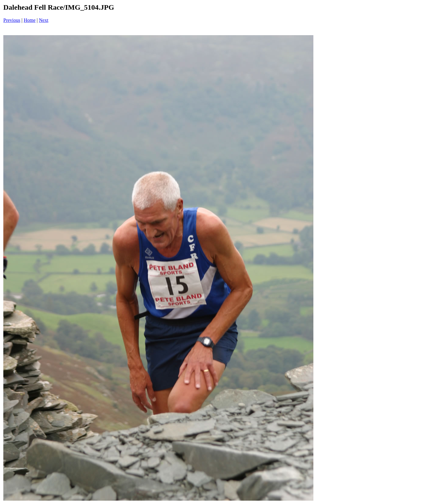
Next (44, 20)
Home (30, 20)
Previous (12, 20)
